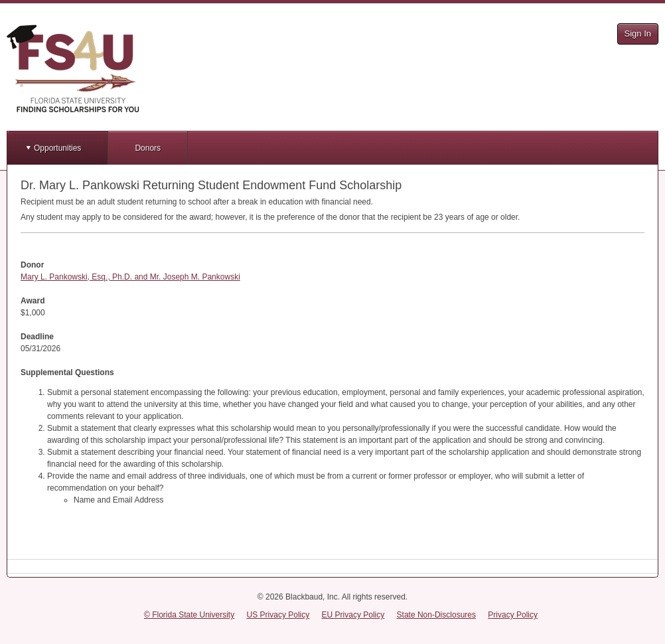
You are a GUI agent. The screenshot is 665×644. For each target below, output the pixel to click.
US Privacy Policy (278, 615)
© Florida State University (189, 615)
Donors (148, 148)
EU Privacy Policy (353, 615)
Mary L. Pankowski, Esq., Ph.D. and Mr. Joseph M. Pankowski (130, 277)
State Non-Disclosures (436, 615)
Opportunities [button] (57, 148)
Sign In (638, 34)
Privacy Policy (513, 615)
